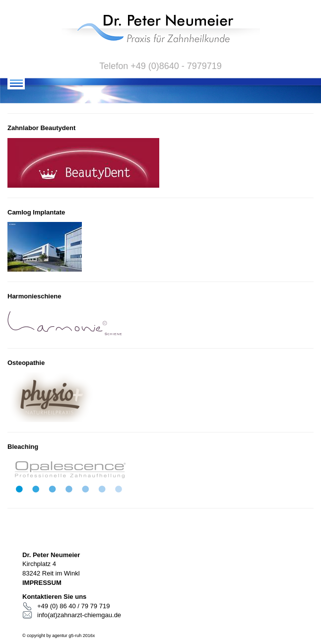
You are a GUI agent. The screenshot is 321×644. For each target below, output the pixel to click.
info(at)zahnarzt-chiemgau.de (79, 615)
